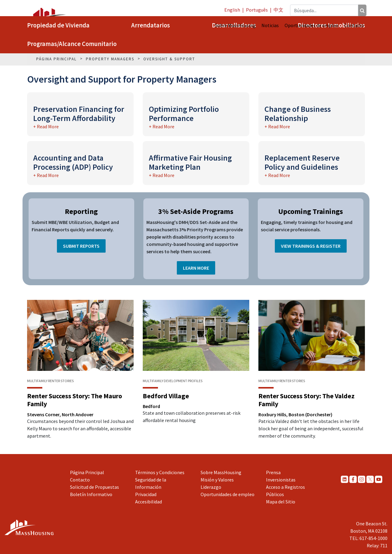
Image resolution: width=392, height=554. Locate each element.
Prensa (273, 472)
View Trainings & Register (311, 246)
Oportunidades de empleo (311, 25)
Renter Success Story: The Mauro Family (75, 400)
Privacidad (146, 494)
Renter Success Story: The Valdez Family (306, 400)
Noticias (270, 25)
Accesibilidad (149, 502)
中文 (278, 10)
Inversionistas (281, 480)
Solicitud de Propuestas (94, 487)
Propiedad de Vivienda (58, 25)
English (232, 10)
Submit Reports (81, 246)
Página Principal (87, 472)
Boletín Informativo (91, 494)
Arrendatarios (150, 25)
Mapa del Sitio (281, 502)
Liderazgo (211, 487)
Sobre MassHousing (235, 25)
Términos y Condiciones (160, 472)
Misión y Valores (217, 480)
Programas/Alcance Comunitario (72, 44)
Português (257, 10)
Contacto (354, 25)
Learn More (196, 268)
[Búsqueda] (362, 10)
